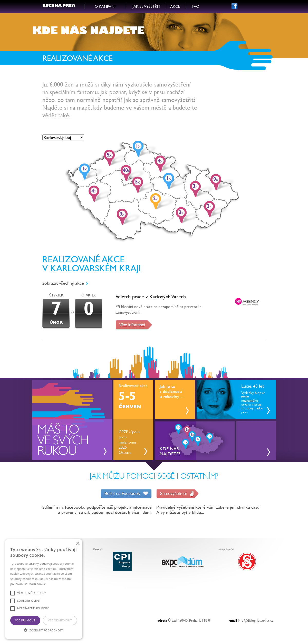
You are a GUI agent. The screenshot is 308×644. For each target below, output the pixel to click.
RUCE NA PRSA (59, 6)
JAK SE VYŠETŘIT (146, 6)
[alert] (44, 589)
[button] (44, 630)
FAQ (196, 6)
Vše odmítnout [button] (60, 620)
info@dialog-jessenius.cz (256, 620)
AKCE (175, 6)
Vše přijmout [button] (25, 620)
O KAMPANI (105, 6)
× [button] (78, 544)
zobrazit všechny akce (63, 283)
